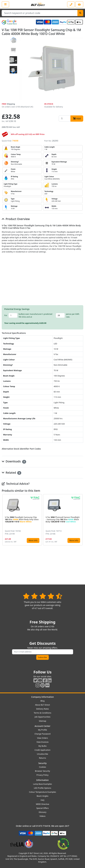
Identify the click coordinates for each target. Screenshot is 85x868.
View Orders (43, 738)
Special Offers (43, 808)
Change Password (42, 734)
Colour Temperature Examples (42, 792)
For (6, 315)
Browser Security (43, 771)
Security (42, 763)
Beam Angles (43, 796)
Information (42, 780)
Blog (42, 701)
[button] (13, 72)
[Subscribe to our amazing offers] (43, 652)
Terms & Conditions (42, 713)
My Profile (42, 730)
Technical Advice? (16, 484)
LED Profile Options (42, 788)
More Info (33, 540)
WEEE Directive (42, 804)
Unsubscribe (42, 754)
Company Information (42, 697)
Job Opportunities (42, 717)
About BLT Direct (43, 705)
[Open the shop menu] (5, 4)
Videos (42, 816)
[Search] (80, 13)
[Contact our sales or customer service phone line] (71, 4)
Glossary (42, 812)
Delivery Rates (42, 709)
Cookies (42, 767)
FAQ (42, 800)
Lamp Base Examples (43, 784)
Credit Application (43, 750)
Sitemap (42, 721)
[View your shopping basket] (79, 4)
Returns (42, 758)
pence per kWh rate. (73, 315)
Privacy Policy (43, 775)
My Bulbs (43, 746)
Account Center (42, 726)
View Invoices (43, 742)
